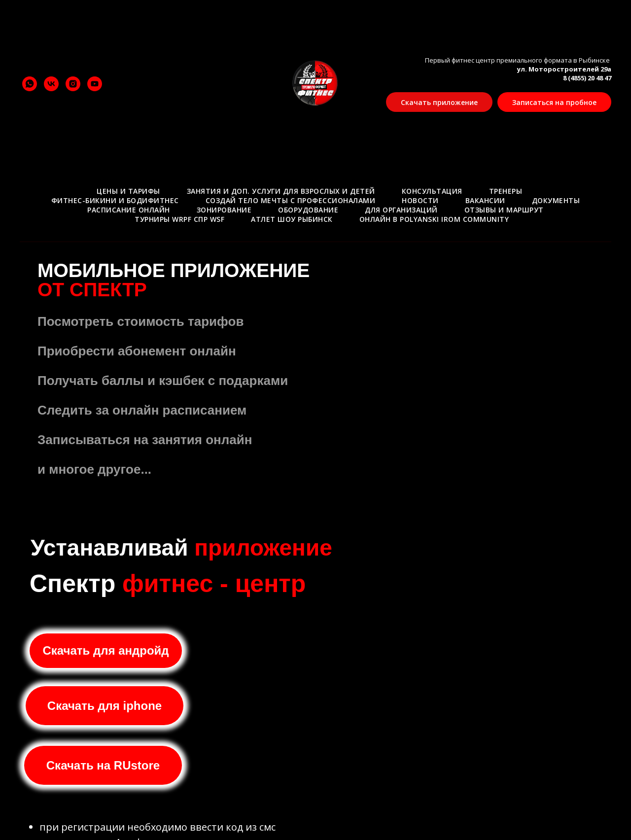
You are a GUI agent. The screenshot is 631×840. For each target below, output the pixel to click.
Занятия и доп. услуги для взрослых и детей (281, 191)
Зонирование (224, 210)
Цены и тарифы (128, 191)
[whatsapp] (30, 84)
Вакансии (485, 200)
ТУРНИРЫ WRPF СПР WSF (179, 219)
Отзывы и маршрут (504, 210)
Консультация (432, 191)
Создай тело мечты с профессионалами (291, 200)
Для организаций (401, 210)
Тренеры (506, 191)
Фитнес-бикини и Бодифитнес (115, 200)
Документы (556, 200)
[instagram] (73, 84)
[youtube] (95, 84)
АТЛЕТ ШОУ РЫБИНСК (292, 219)
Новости (420, 200)
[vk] (51, 84)
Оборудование (308, 210)
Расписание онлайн (129, 210)
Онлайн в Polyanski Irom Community (434, 219)
